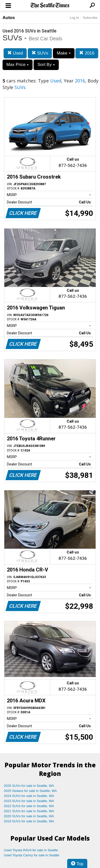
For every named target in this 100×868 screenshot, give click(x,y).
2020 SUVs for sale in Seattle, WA (29, 816)
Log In (74, 18)
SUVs (40, 53)
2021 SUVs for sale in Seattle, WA (29, 811)
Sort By (46, 65)
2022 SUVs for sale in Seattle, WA (29, 806)
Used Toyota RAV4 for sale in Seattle (31, 850)
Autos (9, 18)
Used (15, 53)
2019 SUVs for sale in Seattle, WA (29, 821)
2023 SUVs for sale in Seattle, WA (29, 801)
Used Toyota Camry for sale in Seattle (32, 855)
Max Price (18, 65)
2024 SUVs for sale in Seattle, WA (29, 796)
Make (64, 53)
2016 (87, 53)
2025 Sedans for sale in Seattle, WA (30, 791)
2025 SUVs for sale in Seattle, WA (29, 786)
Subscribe (90, 18)
